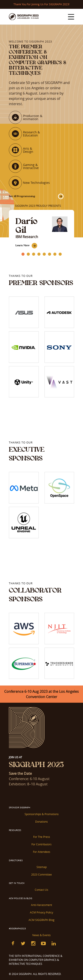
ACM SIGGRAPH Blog (41, 920)
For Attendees (42, 852)
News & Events (41, 935)
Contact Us (41, 890)
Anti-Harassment (41, 905)
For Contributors (41, 844)
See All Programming (22, 196)
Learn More (22, 245)
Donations (41, 822)
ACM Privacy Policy (41, 912)
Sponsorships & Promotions (42, 814)
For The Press (42, 837)
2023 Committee (41, 874)
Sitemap (42, 867)
